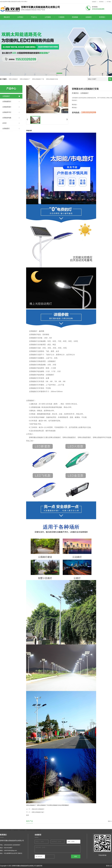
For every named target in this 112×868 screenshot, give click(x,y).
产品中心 (34, 17)
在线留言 (94, 2)
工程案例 (61, 17)
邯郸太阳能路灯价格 (52, 79)
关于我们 (109, 2)
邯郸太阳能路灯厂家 (38, 79)
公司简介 (20, 17)
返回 (28, 815)
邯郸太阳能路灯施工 (38, 812)
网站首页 (7, 17)
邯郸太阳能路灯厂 (25, 79)
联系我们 (101, 2)
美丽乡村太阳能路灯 (38, 809)
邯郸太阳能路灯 (13, 79)
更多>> (110, 821)
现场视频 (75, 17)
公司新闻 (48, 17)
